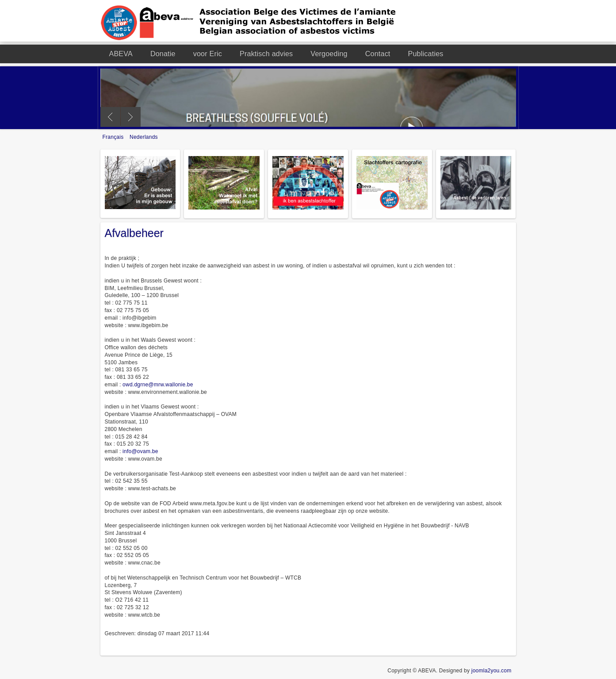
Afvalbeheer (134, 233)
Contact (378, 54)
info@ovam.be (140, 451)
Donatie (163, 54)
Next (131, 117)
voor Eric (208, 54)
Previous (110, 117)
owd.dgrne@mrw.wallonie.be (158, 385)
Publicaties (426, 54)
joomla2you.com (492, 671)
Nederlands (144, 137)
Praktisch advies (266, 54)
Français (114, 137)
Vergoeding (329, 54)
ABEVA (121, 54)
